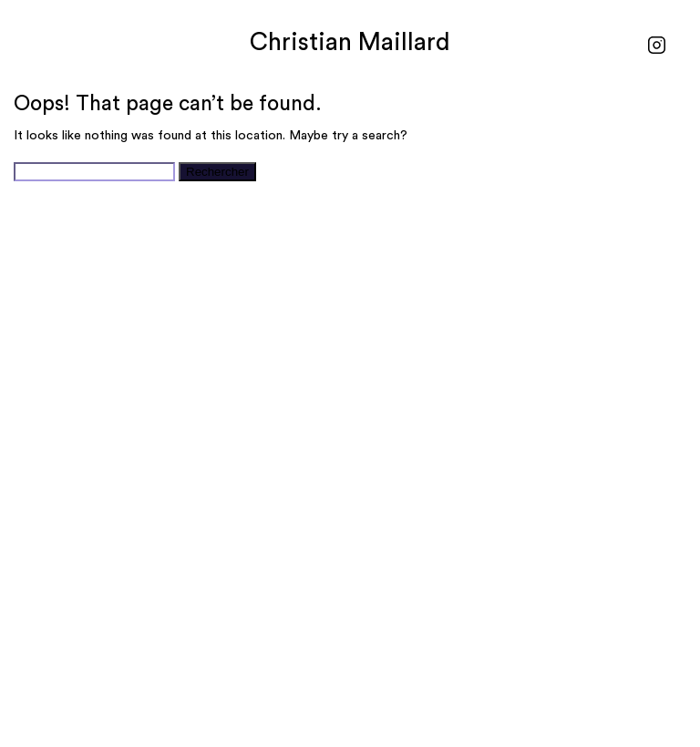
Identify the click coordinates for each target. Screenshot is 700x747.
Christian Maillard (350, 42)
